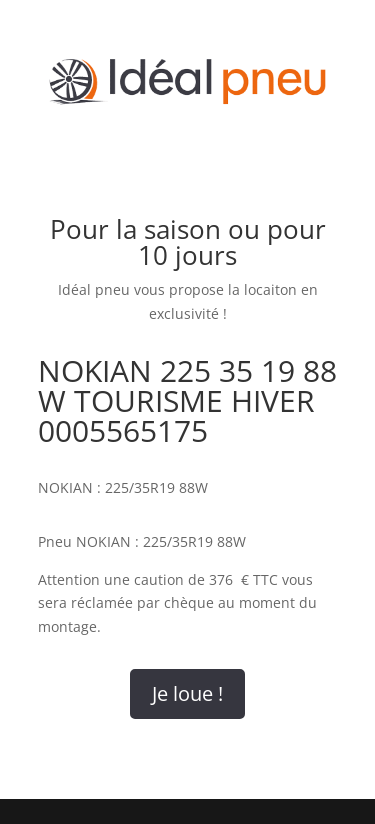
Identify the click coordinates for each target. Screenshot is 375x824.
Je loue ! (187, 693)
